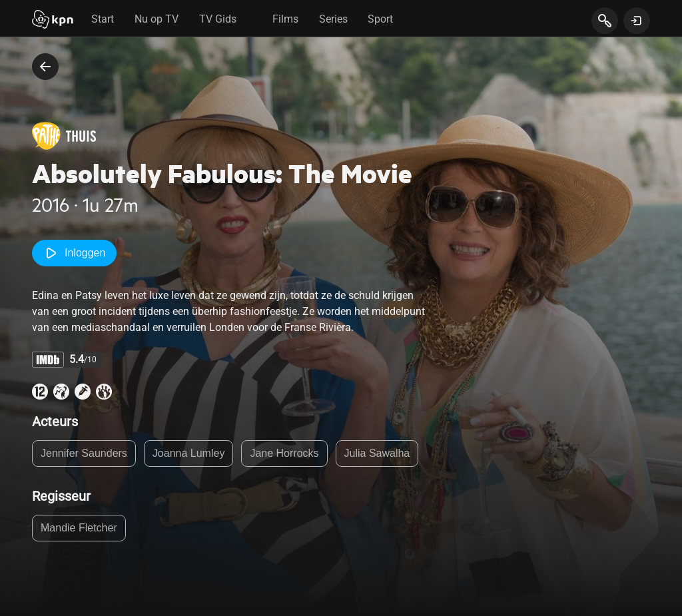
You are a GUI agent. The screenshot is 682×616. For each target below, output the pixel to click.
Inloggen (74, 253)
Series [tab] (333, 19)
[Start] (53, 21)
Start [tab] (103, 19)
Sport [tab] (380, 19)
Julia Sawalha (377, 453)
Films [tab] (285, 19)
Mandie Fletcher (79, 528)
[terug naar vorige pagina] (45, 67)
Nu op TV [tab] (157, 19)
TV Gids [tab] (218, 19)
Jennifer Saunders (84, 453)
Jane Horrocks (284, 453)
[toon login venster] (637, 21)
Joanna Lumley (189, 453)
